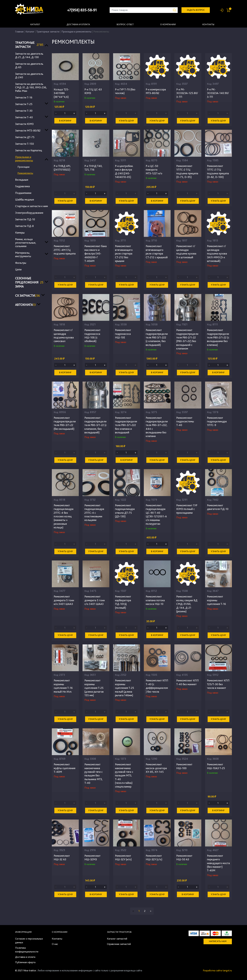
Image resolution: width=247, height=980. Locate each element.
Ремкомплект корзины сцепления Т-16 (216, 600)
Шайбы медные (25, 199)
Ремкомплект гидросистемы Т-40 (185, 421)
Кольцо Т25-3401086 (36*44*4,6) (61, 93)
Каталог (35, 24)
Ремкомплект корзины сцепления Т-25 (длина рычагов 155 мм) (94, 688)
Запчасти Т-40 (24, 117)
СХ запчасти (27, 296)
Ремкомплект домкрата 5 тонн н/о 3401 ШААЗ (64, 600)
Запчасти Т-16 (24, 97)
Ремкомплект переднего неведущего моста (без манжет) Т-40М (218, 863)
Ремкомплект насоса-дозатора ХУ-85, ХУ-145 (156, 768)
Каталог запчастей (117, 939)
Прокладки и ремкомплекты (76, 32)
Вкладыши (22, 180)
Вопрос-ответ (125, 24)
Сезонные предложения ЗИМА (29, 282)
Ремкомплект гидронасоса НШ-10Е (123, 334)
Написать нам (218, 941)
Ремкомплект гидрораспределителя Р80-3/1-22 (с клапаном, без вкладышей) (96, 425)
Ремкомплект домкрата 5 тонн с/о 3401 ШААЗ (95, 600)
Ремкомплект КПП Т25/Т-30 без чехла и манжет (218, 684)
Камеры (20, 233)
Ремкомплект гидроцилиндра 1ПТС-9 (217, 421)
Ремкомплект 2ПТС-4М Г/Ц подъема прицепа (65, 250)
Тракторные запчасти (48, 32)
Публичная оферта (25, 962)
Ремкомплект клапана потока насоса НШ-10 (155, 600)
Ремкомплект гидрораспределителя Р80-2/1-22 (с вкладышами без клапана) (218, 337)
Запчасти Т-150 (24, 144)
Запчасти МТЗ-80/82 (28, 130)
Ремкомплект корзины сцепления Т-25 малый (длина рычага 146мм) (125, 688)
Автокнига (25, 305)
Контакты (208, 24)
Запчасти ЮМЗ (24, 124)
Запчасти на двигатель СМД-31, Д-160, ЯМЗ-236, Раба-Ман (31, 87)
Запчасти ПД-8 (24, 226)
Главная (19, 32)
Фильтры (21, 263)
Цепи (18, 269)
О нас (55, 944)
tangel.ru (227, 970)
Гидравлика (22, 186)
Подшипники (23, 193)
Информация (23, 932)
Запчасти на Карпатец (29, 150)
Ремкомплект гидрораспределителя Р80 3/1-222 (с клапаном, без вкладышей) (157, 337)
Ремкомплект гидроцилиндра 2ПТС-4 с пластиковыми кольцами (94, 513)
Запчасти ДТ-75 (25, 137)
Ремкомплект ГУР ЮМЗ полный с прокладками (187, 509)
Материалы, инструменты (23, 254)
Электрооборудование (29, 213)
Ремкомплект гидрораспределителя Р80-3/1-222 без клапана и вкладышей (126, 425)
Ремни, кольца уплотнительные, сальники (26, 243)
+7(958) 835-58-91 (82, 10)
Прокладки (23, 167)
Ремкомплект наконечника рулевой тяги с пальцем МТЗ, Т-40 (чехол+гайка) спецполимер (124, 775)
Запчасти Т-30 (24, 111)
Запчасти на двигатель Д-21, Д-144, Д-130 (29, 55)
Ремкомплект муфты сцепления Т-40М (65, 768)
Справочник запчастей (119, 944)
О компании (168, 24)
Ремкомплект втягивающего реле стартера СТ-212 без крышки (124, 253)
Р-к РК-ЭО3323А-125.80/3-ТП (187, 93)
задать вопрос (196, 10)
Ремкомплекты (25, 173)
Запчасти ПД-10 (25, 219)
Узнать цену (126, 121)
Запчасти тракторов (119, 932)
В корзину (65, 121)
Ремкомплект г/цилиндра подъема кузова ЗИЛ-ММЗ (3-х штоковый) (217, 253)
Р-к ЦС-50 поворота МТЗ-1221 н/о (154, 170)
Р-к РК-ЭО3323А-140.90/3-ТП (218, 93)
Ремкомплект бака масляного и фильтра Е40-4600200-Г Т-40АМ (96, 253)
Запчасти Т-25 (24, 104)
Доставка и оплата (78, 24)
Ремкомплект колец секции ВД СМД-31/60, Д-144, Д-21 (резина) (187, 604)
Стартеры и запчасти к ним (32, 206)
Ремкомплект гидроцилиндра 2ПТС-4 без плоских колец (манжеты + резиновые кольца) (64, 516)
